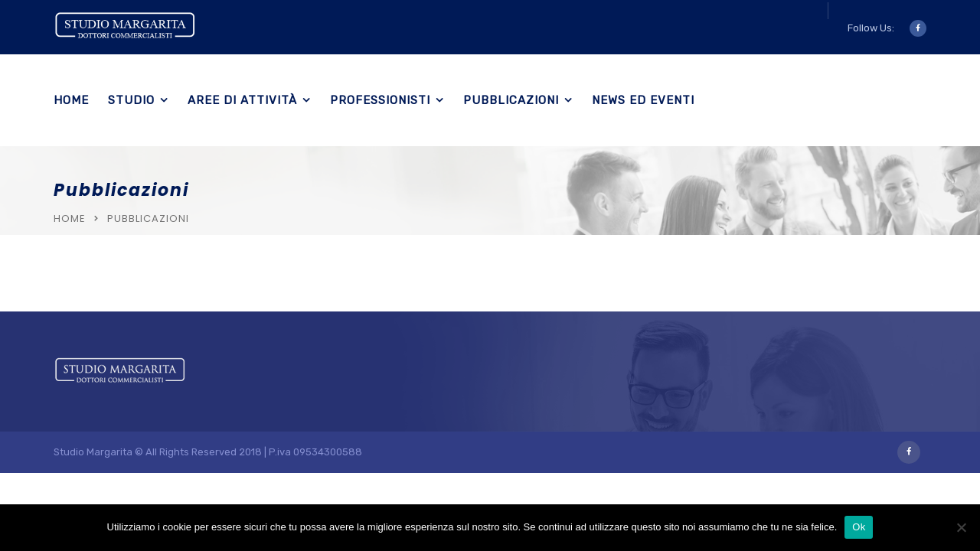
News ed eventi (643, 100)
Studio (131, 100)
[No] (961, 527)
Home (71, 100)
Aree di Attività (242, 100)
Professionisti (380, 100)
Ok (859, 527)
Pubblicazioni (511, 100)
